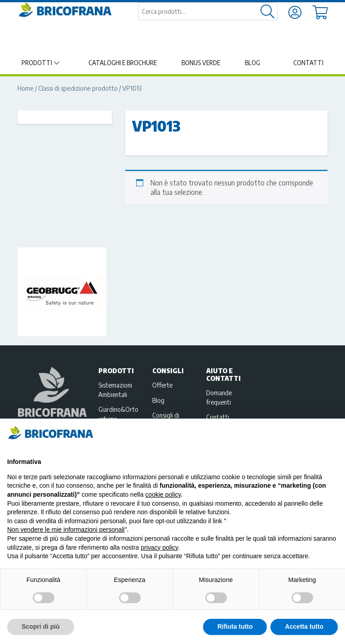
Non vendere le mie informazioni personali (66, 529)
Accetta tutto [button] (304, 626)
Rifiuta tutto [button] (235, 626)
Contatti (308, 63)
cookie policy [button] (163, 494)
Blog (252, 63)
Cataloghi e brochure (123, 63)
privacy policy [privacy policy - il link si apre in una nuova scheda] (159, 547)
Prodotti (37, 63)
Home (26, 88)
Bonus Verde (201, 63)
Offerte (162, 385)
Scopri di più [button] (41, 626)
